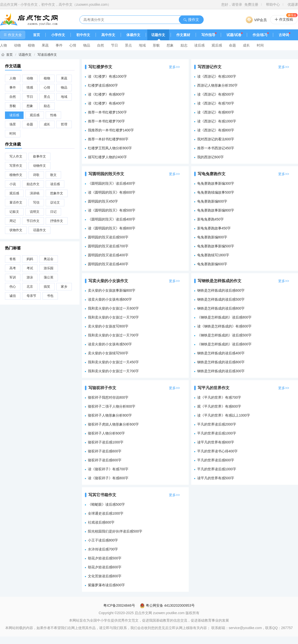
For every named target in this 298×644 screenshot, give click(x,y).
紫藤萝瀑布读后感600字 (106, 585)
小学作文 (58, 35)
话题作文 (158, 35)
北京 (30, 287)
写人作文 (16, 156)
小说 (13, 184)
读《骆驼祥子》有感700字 (108, 469)
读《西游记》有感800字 (216, 112)
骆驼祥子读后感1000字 (106, 442)
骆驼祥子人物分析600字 (106, 433)
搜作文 (191, 20)
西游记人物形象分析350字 (217, 85)
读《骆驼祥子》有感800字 (108, 478)
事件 (59, 45)
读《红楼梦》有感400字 (106, 103)
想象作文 (57, 193)
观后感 (217, 45)
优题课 (293, 4)
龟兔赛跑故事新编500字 (216, 246)
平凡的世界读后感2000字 (217, 424)
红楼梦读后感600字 (103, 85)
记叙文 (14, 212)
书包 (50, 296)
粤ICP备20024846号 (119, 605)
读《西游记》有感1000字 (217, 76)
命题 (232, 45)
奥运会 (49, 259)
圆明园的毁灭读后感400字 (108, 255)
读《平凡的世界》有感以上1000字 (224, 415)
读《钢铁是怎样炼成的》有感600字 (224, 326)
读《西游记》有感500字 (216, 94)
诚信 (13, 296)
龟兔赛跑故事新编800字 (216, 210)
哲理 (64, 124)
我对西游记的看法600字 (216, 139)
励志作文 (33, 184)
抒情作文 (57, 221)
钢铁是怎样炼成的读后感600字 (221, 290)
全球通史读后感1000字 (106, 513)
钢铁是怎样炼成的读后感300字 (221, 371)
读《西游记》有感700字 (216, 103)
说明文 (35, 212)
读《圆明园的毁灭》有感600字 (112, 192)
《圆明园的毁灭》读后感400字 (112, 183)
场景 (13, 124)
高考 (13, 268)
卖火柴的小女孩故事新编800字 (112, 290)
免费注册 (251, 4)
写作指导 (208, 35)
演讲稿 (35, 193)
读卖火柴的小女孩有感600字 (110, 299)
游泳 (30, 277)
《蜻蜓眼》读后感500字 (106, 504)
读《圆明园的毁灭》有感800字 (112, 228)
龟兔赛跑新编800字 (212, 237)
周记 (13, 221)
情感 (30, 87)
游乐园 (49, 268)
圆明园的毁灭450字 (103, 201)
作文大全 (13, 35)
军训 (13, 277)
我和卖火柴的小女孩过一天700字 (113, 317)
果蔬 (45, 45)
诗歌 (36, 175)
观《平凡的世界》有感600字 (219, 406)
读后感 (199, 45)
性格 (53, 115)
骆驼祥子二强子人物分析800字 (112, 406)
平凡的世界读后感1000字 (217, 433)
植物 (31, 45)
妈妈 (30, 259)
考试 (30, 268)
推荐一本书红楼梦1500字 (107, 112)
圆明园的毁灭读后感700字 (108, 246)
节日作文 (33, 221)
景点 (128, 45)
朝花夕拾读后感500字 (105, 558)
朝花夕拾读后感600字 (105, 567)
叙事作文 (39, 156)
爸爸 (13, 259)
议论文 (55, 202)
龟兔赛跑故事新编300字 (216, 183)
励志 (184, 45)
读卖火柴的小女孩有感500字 (110, 344)
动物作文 (39, 166)
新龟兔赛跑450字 (210, 219)
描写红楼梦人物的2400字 (107, 157)
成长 (246, 45)
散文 (53, 175)
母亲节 (31, 296)
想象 (170, 45)
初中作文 (83, 35)
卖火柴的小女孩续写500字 (108, 353)
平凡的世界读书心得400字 (217, 451)
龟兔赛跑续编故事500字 (216, 192)
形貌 (156, 45)
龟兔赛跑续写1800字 (213, 255)
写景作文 (16, 166)
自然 (101, 45)
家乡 (64, 287)
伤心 (13, 287)
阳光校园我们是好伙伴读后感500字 (115, 531)
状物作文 (16, 230)
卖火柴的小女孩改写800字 (108, 326)
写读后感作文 (47, 55)
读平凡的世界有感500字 (216, 478)
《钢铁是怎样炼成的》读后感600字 (224, 344)
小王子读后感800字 (103, 540)
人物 (3, 45)
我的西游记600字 (210, 157)
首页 (37, 35)
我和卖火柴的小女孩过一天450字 (113, 362)
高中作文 (108, 35)
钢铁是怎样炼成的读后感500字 (221, 299)
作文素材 (183, 35)
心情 (73, 45)
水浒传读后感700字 (103, 549)
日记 (53, 212)
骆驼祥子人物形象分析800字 (110, 415)
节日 (114, 45)
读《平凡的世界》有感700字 (219, 397)
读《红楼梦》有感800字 (106, 94)
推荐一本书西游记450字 (216, 148)
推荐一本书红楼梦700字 (106, 121)
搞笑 (47, 287)
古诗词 (284, 35)
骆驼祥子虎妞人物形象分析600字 (113, 424)
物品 (87, 45)
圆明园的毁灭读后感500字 (108, 237)
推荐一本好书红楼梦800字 (108, 139)
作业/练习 (260, 35)
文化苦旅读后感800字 (105, 576)
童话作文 (16, 202)
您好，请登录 (232, 4)
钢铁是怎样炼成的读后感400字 (221, 353)
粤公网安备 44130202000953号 (167, 605)
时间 (260, 45)
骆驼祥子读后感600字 (105, 451)
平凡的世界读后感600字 (216, 460)
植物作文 (16, 175)
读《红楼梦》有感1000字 (107, 76)
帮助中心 (273, 4)
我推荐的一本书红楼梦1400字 (111, 130)
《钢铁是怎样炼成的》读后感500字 (224, 335)
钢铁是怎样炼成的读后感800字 (221, 308)
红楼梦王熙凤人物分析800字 (110, 148)
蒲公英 (49, 277)
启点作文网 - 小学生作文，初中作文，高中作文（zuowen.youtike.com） (56, 4)
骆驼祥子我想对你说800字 (108, 397)
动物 (17, 45)
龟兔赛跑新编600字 (212, 201)
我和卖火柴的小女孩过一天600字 (113, 308)
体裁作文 (133, 35)
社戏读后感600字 (101, 522)
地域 (142, 45)
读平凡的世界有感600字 (216, 442)
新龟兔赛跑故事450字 (214, 228)
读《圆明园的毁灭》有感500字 (112, 210)
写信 (36, 202)
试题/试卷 (234, 35)
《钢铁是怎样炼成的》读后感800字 (224, 317)
